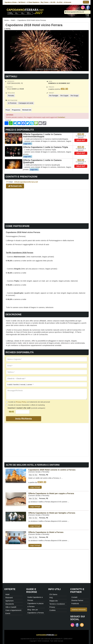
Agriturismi (10, 601)
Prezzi (8, 110)
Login (86, 2)
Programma (16, 110)
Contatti (74, 597)
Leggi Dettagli (35, 487)
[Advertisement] (47, 206)
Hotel (8, 29)
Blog (42, 2)
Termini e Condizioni (57, 604)
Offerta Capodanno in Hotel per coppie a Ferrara (51, 493)
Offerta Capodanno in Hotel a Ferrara (46, 532)
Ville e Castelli (11, 607)
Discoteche (10, 604)
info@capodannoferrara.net (74, 12)
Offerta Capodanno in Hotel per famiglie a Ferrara (52, 513)
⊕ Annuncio (68, 2)
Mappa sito (54, 601)
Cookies (53, 610)
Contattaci (61, 117)
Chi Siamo (53, 594)
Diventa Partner (77, 600)
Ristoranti (9, 598)
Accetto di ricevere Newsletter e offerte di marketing (25, 405)
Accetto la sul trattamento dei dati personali (28, 402)
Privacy (52, 607)
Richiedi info (27, 110)
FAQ (51, 598)
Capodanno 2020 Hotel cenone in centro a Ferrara (52, 470)
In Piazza (30, 2)
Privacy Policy (21, 402)
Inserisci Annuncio (79, 610)
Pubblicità (75, 604)
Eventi (8, 613)
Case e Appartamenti (13, 610)
